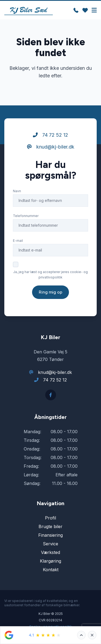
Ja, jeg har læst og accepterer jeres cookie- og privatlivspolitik (50, 275)
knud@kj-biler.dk (51, 147)
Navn (17, 191)
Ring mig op (50, 292)
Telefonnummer (26, 216)
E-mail (18, 241)
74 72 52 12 (50, 135)
